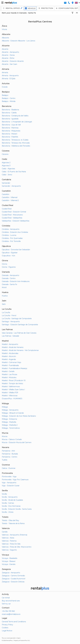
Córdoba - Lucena (9, 235)
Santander (6, 183)
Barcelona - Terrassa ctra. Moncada (16, 143)
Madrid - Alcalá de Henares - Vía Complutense (20, 350)
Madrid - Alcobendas (10, 353)
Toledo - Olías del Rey (10, 520)
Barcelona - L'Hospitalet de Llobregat (17, 122)
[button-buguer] (2, 3)
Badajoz (5, 95)
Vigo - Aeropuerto (9, 483)
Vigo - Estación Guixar (11, 486)
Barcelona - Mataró (10, 134)
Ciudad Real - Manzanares (12, 215)
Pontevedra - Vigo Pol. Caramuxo (15, 480)
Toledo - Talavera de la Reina (13, 523)
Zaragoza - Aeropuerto (11, 573)
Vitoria (4, 29)
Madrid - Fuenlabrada (10, 365)
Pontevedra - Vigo (9, 477)
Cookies (5, 628)
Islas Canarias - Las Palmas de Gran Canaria (19, 333)
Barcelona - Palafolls (10, 137)
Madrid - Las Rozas (9, 374)
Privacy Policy (7, 625)
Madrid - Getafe (8, 371)
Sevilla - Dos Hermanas (11, 506)
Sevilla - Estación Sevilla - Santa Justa (17, 509)
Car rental (6, 598)
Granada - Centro (9, 278)
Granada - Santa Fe (9, 284)
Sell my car (6, 604)
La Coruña (6, 312)
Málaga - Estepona (9, 419)
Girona (4, 264)
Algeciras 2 (6, 163)
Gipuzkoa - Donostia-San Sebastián (16, 250)
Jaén (4, 304)
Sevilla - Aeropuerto (10, 497)
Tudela (5, 460)
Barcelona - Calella (9, 113)
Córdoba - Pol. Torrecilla (11, 241)
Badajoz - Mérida (9, 101)
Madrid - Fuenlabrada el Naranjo (14, 368)
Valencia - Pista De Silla (11, 544)
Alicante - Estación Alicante (13, 61)
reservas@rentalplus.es (11, 614)
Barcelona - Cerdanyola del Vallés (15, 116)
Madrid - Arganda (9, 359)
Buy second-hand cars (11, 601)
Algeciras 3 (6, 166)
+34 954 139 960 (8, 611)
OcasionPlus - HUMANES (12, 399)
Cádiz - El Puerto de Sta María (14, 172)
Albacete (5, 38)
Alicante (5, 49)
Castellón (6, 194)
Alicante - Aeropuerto (10, 52)
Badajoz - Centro (9, 98)
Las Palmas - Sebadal (10, 336)
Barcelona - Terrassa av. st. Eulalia (15, 140)
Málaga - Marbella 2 (10, 425)
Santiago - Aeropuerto (11, 322)
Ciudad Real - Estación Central (14, 212)
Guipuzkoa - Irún (8, 256)
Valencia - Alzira (8, 538)
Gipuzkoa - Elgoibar (10, 253)
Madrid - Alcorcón (9, 356)
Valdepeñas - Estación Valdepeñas (16, 221)
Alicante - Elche (8, 58)
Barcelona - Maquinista (11, 131)
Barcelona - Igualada (10, 119)
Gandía (5, 532)
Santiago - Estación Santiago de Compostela (20, 325)
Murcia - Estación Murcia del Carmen (17, 442)
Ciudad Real (7, 209)
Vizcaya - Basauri (9, 561)
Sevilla (4, 494)
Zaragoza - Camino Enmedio (13, 576)
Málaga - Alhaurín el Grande (13, 413)
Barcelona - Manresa (10, 128)
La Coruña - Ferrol (9, 316)
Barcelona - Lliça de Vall (11, 125)
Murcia (5, 436)
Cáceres (5, 154)
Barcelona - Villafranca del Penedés (16, 146)
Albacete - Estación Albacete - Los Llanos (18, 41)
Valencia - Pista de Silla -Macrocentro (17, 547)
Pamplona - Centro (10, 457)
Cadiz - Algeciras (8, 169)
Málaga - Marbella (9, 422)
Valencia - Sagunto (9, 550)
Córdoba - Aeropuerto (11, 229)
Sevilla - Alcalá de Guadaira (12, 500)
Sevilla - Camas (8, 503)
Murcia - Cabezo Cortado (12, 439)
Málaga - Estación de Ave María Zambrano (19, 416)
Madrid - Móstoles (9, 377)
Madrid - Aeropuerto (10, 344)
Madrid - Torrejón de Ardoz (12, 383)
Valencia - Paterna (9, 541)
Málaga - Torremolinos (11, 428)
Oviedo (5, 87)
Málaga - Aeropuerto (10, 410)
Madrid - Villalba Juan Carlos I (13, 390)
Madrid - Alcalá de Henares (13, 347)
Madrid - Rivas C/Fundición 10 (14, 380)
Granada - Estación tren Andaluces (16, 281)
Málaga (5, 407)
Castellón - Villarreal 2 (10, 200)
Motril (4, 287)
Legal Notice (7, 631)
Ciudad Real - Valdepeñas (12, 218)
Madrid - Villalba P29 (10, 393)
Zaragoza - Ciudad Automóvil (14, 579)
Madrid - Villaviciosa (10, 396)
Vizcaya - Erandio (9, 564)
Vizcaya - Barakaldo (10, 558)
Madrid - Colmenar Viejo (11, 362)
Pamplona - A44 (8, 451)
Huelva (5, 296)
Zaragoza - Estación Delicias (13, 582)
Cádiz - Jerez (7, 175)
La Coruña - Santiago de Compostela (17, 319)
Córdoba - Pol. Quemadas (12, 238)
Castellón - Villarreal (10, 197)
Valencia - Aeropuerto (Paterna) (14, 535)
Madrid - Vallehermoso (11, 387)
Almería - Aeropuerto (10, 76)
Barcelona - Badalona (10, 110)
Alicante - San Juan (9, 64)
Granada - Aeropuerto (11, 275)
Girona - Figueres (9, 267)
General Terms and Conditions (14, 622)
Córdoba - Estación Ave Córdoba (15, 232)
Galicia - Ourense (9, 468)
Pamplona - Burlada (10, 454)
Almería (5, 73)
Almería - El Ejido (9, 79)
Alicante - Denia (8, 55)
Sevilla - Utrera (8, 512)
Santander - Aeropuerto (11, 186)
